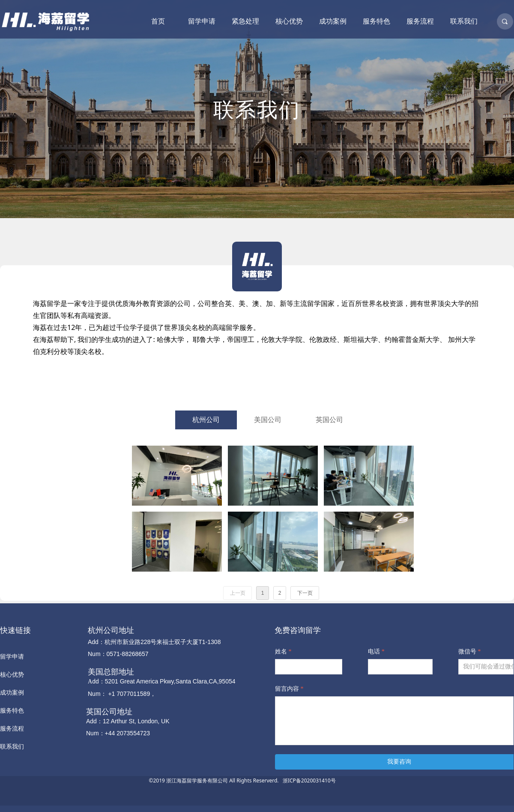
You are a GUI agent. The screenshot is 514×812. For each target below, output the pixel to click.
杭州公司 (206, 420)
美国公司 (268, 420)
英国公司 (329, 420)
